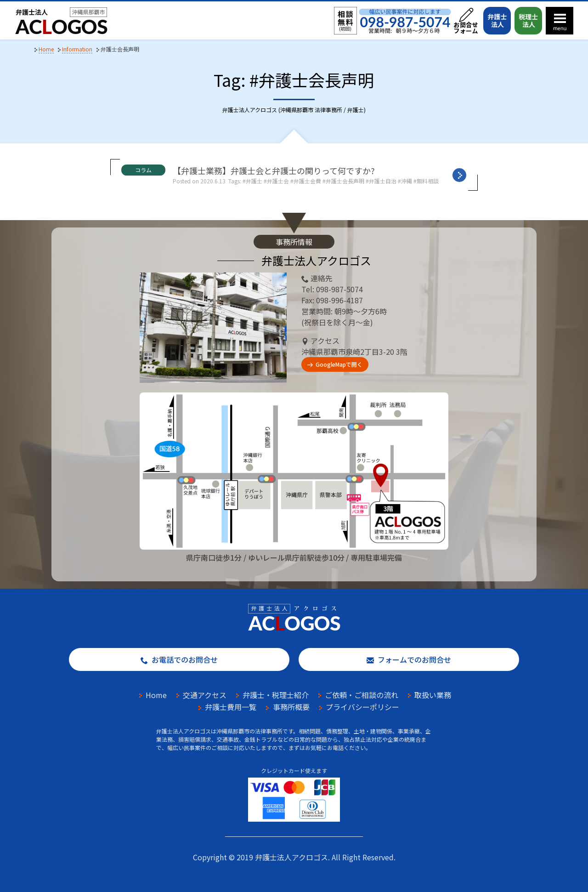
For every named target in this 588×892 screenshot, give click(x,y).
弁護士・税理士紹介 (276, 695)
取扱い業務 (433, 695)
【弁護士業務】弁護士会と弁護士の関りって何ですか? (274, 170)
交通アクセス (205, 695)
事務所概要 (291, 707)
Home (156, 695)
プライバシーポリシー (362, 707)
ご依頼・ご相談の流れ (362, 695)
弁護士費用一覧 (231, 707)
